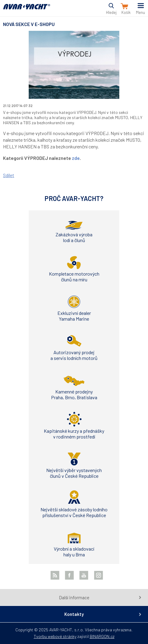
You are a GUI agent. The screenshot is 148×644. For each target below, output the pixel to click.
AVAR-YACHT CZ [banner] (27, 10)
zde (76, 158)
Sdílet (9, 175)
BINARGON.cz (102, 636)
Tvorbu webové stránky (55, 636)
